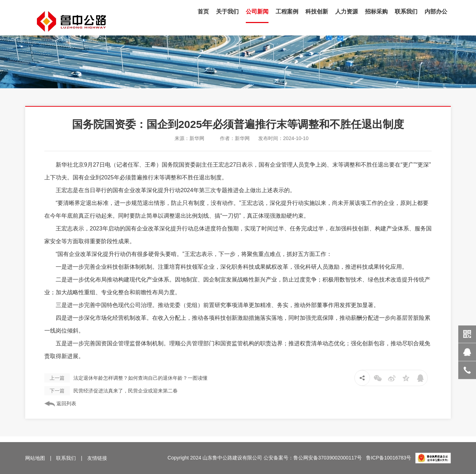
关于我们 (227, 12)
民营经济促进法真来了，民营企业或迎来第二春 (111, 391)
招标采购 (376, 12)
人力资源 (347, 12)
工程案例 (287, 12)
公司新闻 (257, 12)
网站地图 (35, 458)
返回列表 (60, 404)
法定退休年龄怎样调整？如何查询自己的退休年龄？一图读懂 (126, 378)
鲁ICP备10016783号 (389, 458)
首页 (203, 12)
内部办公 (436, 12)
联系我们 (406, 12)
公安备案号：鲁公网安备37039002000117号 (313, 458)
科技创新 (317, 12)
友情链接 (97, 458)
